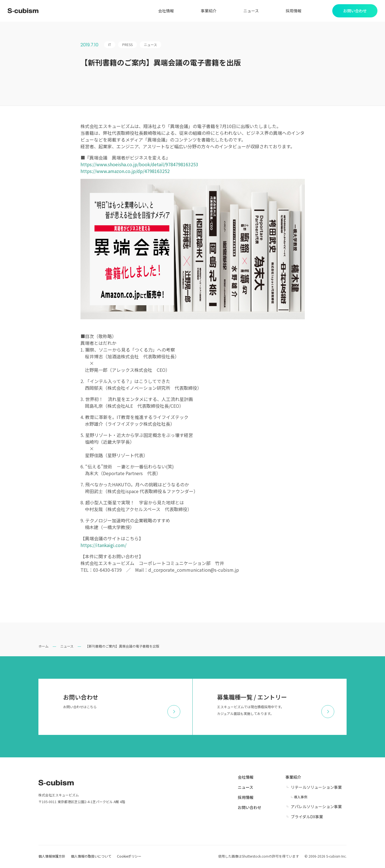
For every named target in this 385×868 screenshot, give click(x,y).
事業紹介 (206, 11)
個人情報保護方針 (52, 857)
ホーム (43, 647)
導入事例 (301, 798)
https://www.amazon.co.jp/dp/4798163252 (125, 172)
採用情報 (292, 11)
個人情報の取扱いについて (91, 857)
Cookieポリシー (129, 857)
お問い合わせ (250, 808)
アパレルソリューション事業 (316, 807)
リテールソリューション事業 (316, 788)
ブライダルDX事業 (307, 817)
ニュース (249, 11)
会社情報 (164, 11)
